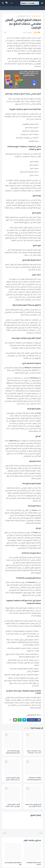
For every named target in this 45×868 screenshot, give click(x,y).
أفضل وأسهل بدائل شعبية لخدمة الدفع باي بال (33, 805)
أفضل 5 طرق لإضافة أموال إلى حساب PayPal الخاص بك (13, 805)
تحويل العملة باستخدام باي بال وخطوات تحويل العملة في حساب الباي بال (12, 779)
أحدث (40, 833)
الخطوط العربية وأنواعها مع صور (13, 863)
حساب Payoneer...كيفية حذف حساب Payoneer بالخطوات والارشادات (34, 752)
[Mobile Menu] (42, 3)
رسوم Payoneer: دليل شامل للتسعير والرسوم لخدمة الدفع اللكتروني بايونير (13, 752)
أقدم (5, 833)
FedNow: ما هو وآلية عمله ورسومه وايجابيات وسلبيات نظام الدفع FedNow (34, 779)
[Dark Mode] (11, 3)
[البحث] (3, 3)
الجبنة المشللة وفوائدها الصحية (34, 863)
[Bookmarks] (7, 3)
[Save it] (5, 33)
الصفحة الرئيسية (36, 16)
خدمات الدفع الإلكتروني (23, 16)
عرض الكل (27, 728)
